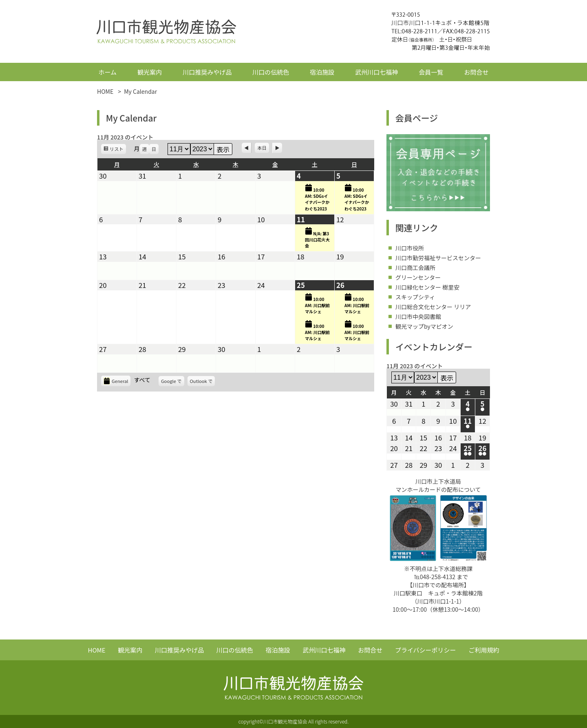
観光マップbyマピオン (424, 326)
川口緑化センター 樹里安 (427, 287)
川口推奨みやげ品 (207, 72)
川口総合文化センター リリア (433, 307)
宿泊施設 (322, 72)
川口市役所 (410, 248)
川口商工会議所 (415, 268)
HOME (97, 650)
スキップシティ (415, 297)
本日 (262, 148)
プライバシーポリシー (426, 650)
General (116, 381)
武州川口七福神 (376, 72)
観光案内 (150, 72)
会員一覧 (431, 72)
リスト (118, 150)
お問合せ (476, 72)
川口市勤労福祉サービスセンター (438, 258)
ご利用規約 (484, 650)
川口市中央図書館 (418, 316)
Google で (173, 382)
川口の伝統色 (271, 72)
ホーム (108, 72)
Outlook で (203, 382)
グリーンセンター (418, 277)
